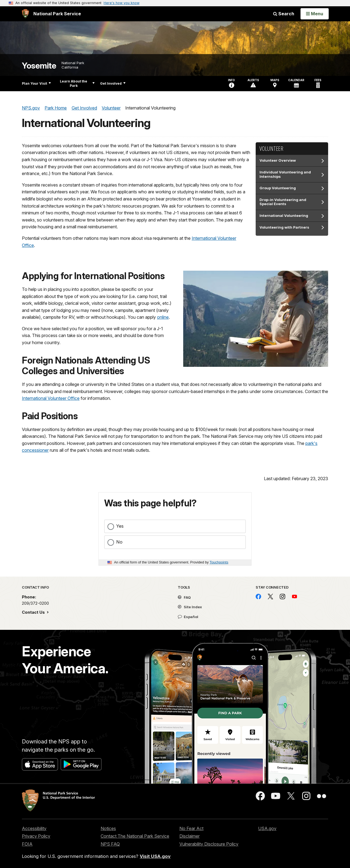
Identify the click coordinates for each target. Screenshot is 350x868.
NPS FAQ (110, 844)
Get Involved (113, 83)
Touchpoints (219, 562)
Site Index (190, 607)
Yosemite (39, 66)
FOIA (27, 844)
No (119, 542)
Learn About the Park (77, 83)
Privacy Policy (36, 836)
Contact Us (34, 612)
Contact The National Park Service (135, 836)
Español (188, 617)
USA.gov (267, 828)
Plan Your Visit (36, 83)
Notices (108, 828)
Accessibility (34, 828)
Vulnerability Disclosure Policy (209, 844)
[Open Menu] (315, 14)
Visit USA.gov (155, 856)
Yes (120, 526)
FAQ (184, 597)
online (163, 317)
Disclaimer (189, 836)
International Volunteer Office (51, 398)
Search (284, 14)
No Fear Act (191, 828)
